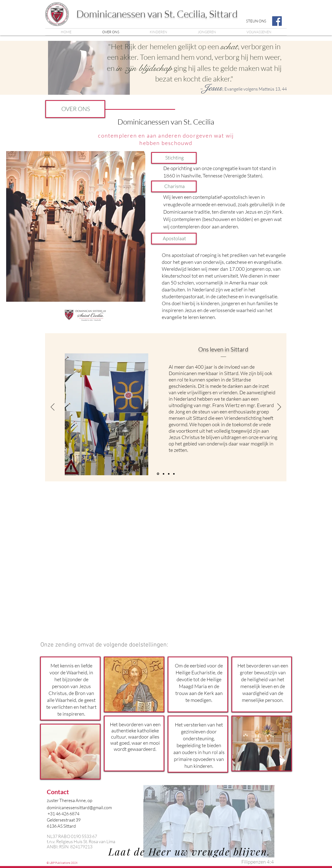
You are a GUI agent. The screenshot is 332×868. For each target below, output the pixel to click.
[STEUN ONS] (256, 21)
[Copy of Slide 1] (158, 474)
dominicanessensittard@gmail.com (79, 807)
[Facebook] (277, 21)
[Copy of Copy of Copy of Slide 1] (174, 474)
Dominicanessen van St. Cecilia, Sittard (157, 14)
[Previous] (53, 407)
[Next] (279, 407)
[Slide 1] (164, 474)
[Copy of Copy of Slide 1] (169, 474)
